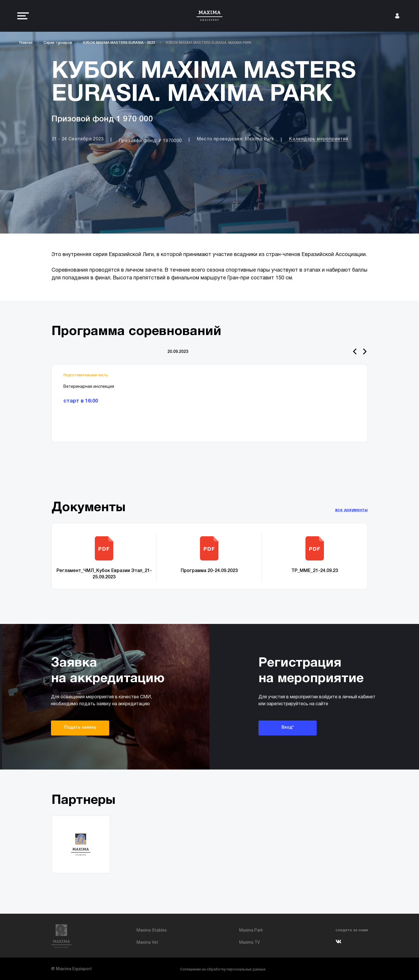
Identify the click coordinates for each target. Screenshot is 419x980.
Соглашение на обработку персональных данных (223, 969)
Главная (26, 43)
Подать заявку (80, 727)
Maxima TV (250, 943)
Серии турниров (58, 43)
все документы (351, 510)
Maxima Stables (152, 931)
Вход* (288, 727)
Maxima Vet (147, 943)
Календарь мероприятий (319, 139)
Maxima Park (251, 931)
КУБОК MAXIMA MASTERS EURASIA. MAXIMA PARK (209, 43)
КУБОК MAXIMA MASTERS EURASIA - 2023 (119, 43)
